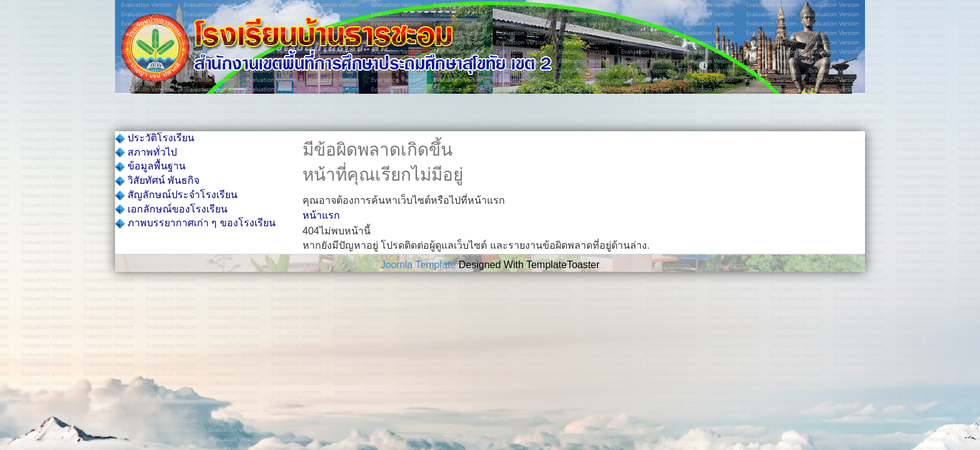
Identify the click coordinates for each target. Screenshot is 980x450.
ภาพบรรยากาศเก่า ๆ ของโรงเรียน (195, 223)
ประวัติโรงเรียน (155, 138)
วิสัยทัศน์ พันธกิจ (157, 180)
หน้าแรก (321, 215)
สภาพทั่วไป (146, 152)
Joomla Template (418, 265)
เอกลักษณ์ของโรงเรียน (171, 209)
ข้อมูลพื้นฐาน (150, 166)
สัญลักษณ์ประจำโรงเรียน (176, 195)
